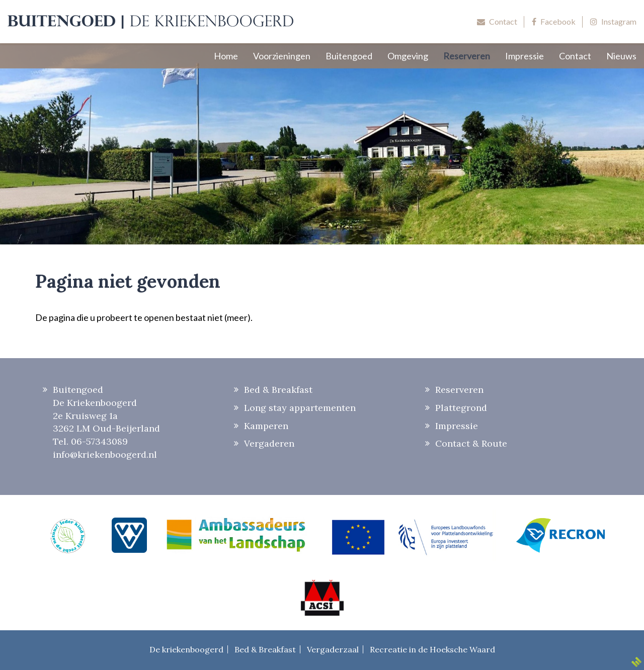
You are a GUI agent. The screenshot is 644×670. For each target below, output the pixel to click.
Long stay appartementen (300, 408)
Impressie (457, 426)
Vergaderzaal (333, 649)
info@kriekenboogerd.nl (105, 454)
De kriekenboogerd (186, 649)
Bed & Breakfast (278, 390)
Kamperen (266, 426)
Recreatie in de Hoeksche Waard (432, 649)
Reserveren (459, 390)
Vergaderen (269, 443)
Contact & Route (471, 443)
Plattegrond (461, 408)
